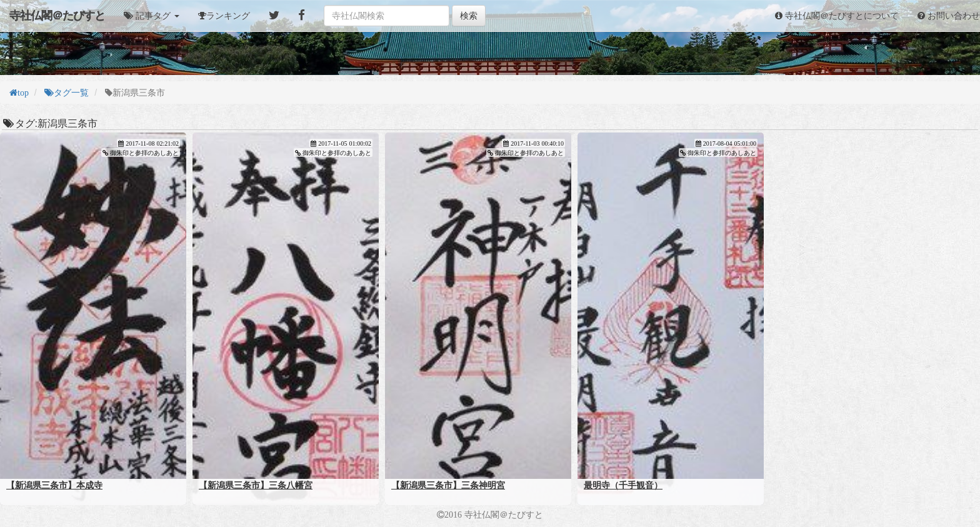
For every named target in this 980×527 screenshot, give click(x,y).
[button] (152, 16)
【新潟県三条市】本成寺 (54, 485)
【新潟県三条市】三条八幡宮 (256, 485)
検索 (469, 16)
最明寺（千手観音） (623, 485)
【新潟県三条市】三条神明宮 (448, 485)
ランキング (228, 16)
